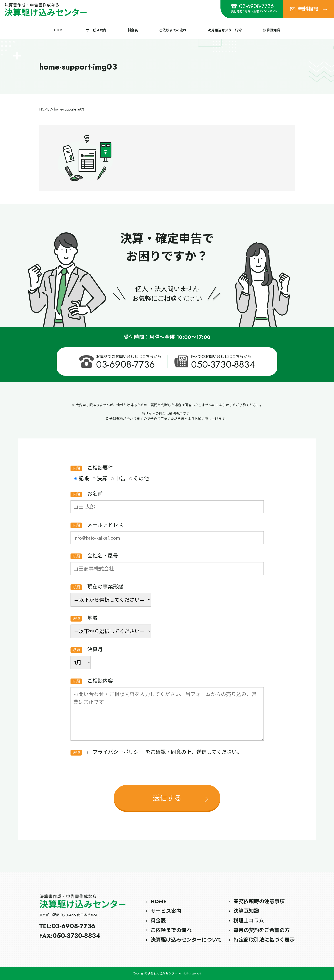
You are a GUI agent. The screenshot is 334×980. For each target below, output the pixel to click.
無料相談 (309, 9)
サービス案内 (96, 30)
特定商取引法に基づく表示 (264, 940)
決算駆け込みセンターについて (186, 940)
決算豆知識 (272, 30)
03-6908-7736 (252, 6)
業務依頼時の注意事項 (259, 901)
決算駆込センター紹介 (225, 30)
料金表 (133, 30)
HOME (59, 30)
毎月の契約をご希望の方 (262, 930)
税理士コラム (249, 921)
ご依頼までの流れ (173, 30)
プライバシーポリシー (118, 752)
